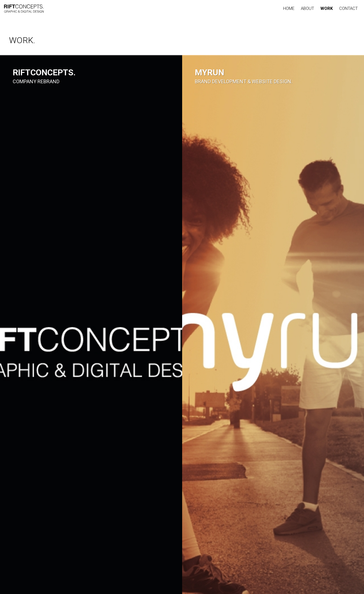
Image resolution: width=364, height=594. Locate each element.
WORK (327, 8)
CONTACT (348, 8)
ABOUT (307, 8)
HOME (289, 8)
